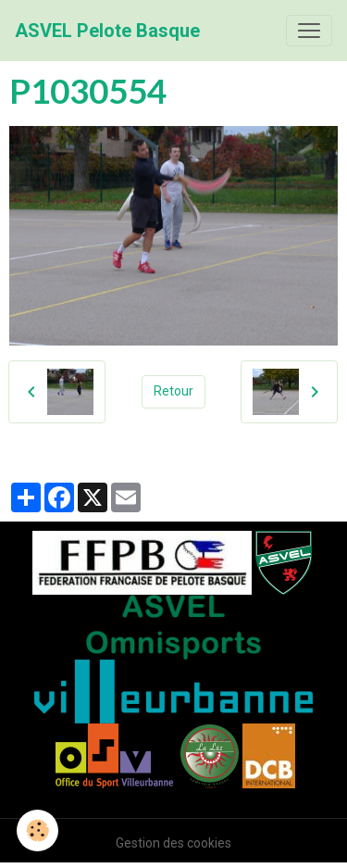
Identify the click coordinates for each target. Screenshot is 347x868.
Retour (173, 391)
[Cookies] (37, 830)
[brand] (107, 31)
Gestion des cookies (173, 843)
